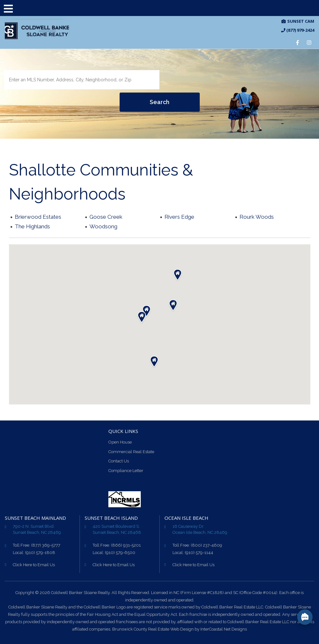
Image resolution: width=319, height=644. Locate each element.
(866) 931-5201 (126, 545)
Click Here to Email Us (34, 565)
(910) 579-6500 (120, 553)
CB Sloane (37, 31)
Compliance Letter (126, 471)
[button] (147, 311)
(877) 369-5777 (46, 545)
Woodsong (103, 226)
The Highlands (32, 226)
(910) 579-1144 (199, 553)
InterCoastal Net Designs (224, 629)
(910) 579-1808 (40, 553)
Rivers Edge (179, 217)
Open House (120, 442)
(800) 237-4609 (206, 545)
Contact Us (119, 461)
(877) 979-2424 (298, 30)
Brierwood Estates (38, 217)
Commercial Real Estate (131, 452)
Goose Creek (106, 217)
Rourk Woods (257, 217)
